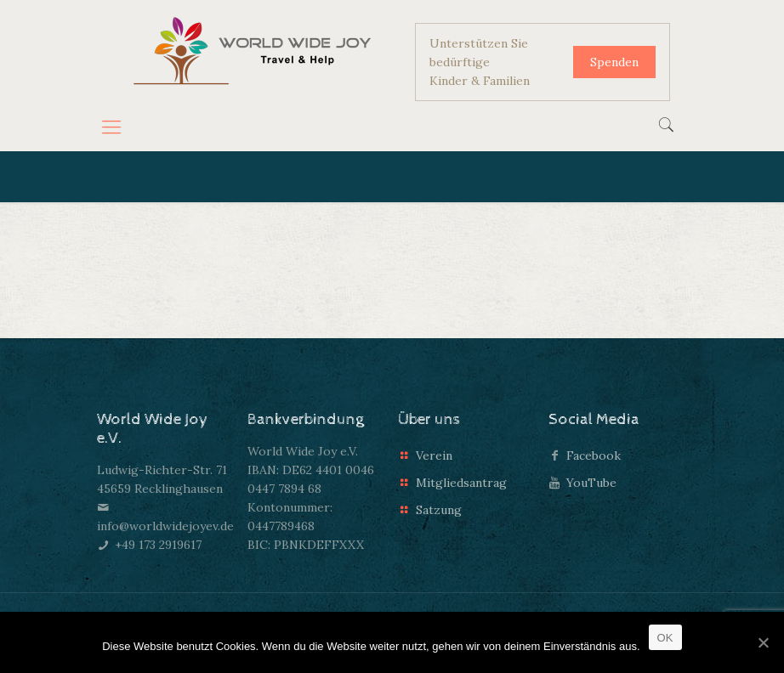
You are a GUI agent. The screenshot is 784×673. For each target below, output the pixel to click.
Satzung (439, 510)
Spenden (614, 62)
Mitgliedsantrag (461, 483)
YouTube (591, 483)
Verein (434, 455)
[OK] (763, 642)
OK (665, 638)
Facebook (594, 455)
